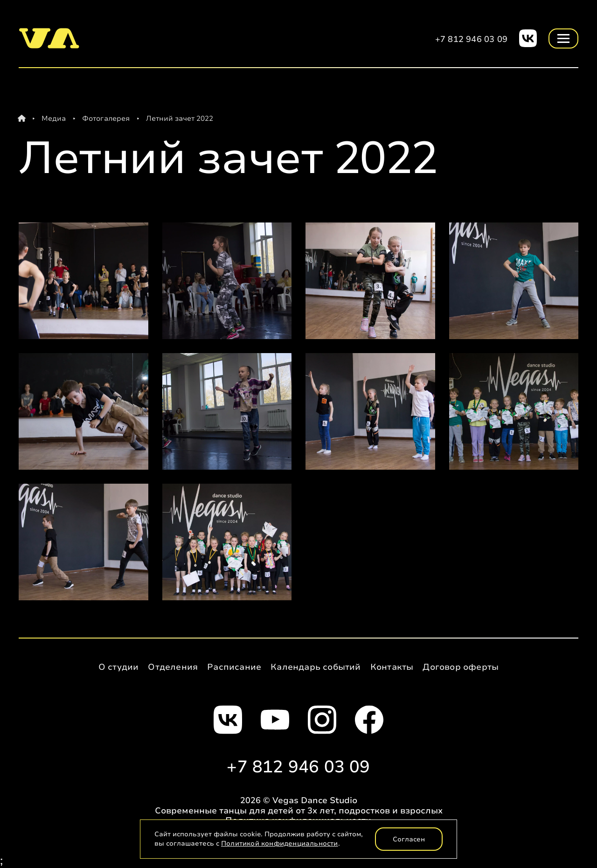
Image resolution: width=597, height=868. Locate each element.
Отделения (173, 667)
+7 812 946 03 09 (471, 39)
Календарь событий (316, 667)
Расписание (234, 667)
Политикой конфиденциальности (280, 844)
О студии (119, 667)
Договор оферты (461, 667)
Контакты (392, 667)
